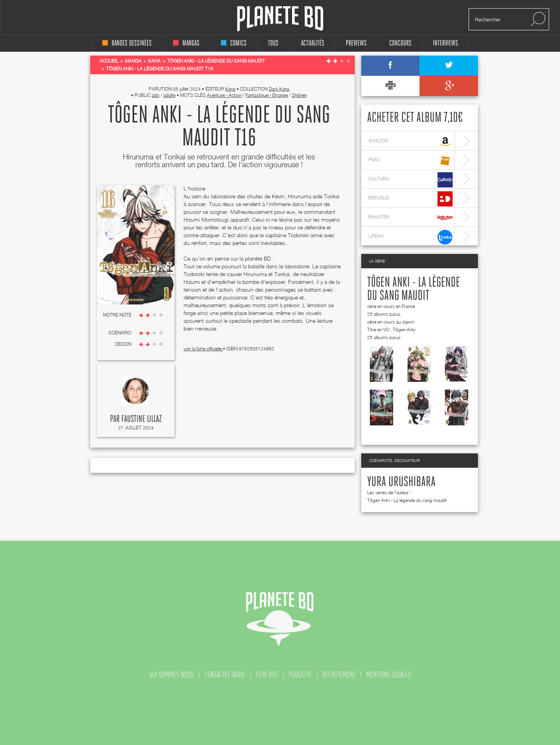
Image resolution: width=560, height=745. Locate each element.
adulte (169, 95)
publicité (300, 675)
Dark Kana (279, 89)
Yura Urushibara (401, 482)
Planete (280, 19)
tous (273, 43)
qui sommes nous (171, 675)
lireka (410, 237)
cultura (410, 180)
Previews (356, 43)
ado (156, 95)
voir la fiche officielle (203, 349)
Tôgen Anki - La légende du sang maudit (407, 500)
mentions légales (389, 675)
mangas (186, 43)
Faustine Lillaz (142, 419)
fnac (410, 161)
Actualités (313, 43)
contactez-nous (225, 675)
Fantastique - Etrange (267, 95)
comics (234, 43)
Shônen (299, 95)
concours (400, 43)
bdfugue (410, 199)
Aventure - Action (224, 95)
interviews (445, 43)
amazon (410, 142)
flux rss (267, 675)
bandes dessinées (127, 43)
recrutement (339, 675)
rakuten (410, 218)
